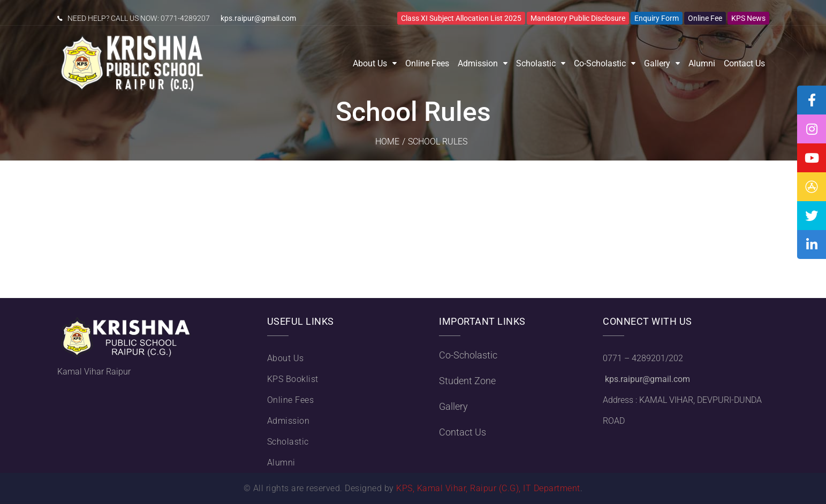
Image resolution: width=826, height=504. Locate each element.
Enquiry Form (657, 18)
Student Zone (467, 381)
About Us (370, 63)
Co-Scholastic (600, 63)
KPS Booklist (293, 379)
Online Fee (705, 18)
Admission (478, 63)
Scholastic (536, 63)
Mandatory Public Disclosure (578, 18)
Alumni (702, 63)
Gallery (657, 63)
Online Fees (427, 63)
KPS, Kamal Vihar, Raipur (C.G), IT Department (488, 488)
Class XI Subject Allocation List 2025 (461, 18)
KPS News (748, 18)
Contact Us (744, 63)
